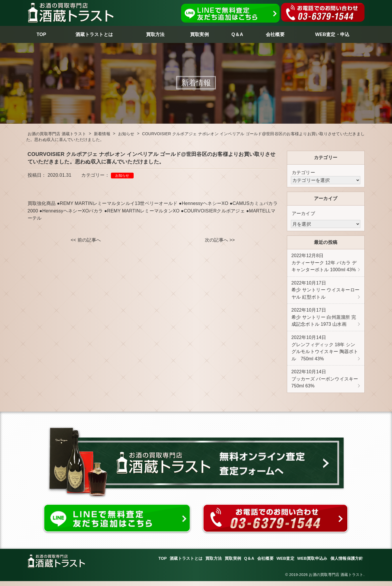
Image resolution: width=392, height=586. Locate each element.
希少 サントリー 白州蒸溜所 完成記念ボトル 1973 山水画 (324, 320)
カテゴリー (303, 173)
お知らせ (122, 176)
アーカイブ (303, 213)
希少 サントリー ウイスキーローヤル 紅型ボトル (326, 291)
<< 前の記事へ (86, 240)
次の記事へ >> (220, 240)
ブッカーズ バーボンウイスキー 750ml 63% (325, 383)
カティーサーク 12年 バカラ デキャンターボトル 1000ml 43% (324, 263)
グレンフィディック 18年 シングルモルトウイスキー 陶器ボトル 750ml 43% (325, 351)
